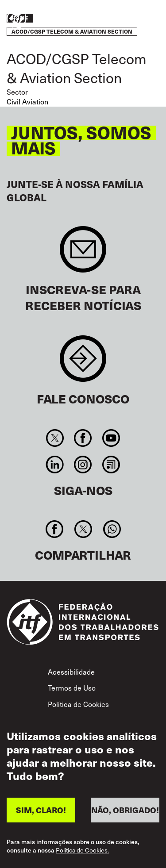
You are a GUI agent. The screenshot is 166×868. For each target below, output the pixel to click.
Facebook (83, 438)
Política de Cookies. (82, 853)
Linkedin (55, 465)
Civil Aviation (27, 102)
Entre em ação (133, 19)
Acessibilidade (71, 672)
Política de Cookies (78, 704)
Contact (83, 363)
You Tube (111, 438)
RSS (111, 465)
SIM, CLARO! (41, 812)
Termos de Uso (72, 688)
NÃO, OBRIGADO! (125, 812)
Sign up (83, 254)
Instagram (83, 465)
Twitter (55, 438)
